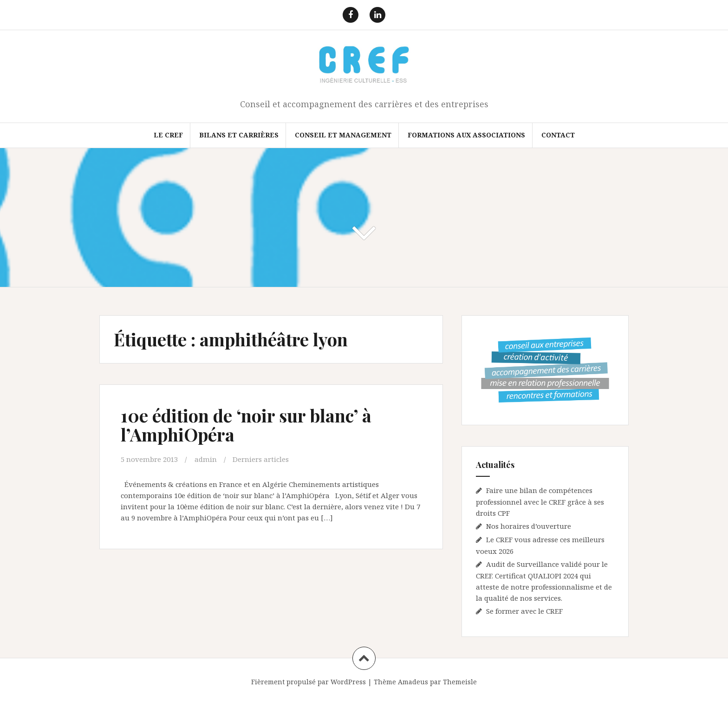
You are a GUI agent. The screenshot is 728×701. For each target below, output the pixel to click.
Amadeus (413, 682)
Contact (558, 135)
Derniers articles (261, 459)
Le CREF (168, 135)
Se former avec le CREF (524, 611)
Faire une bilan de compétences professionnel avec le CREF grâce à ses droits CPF (540, 502)
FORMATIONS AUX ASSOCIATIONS (466, 135)
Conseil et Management (343, 135)
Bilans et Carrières (239, 135)
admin (206, 459)
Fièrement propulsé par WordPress (309, 682)
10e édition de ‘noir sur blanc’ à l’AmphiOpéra (246, 425)
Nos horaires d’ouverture (529, 526)
